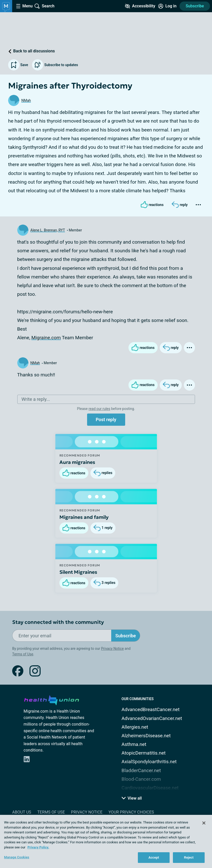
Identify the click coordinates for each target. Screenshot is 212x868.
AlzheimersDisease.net (146, 736)
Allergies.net (135, 727)
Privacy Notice (112, 649)
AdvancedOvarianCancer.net (152, 718)
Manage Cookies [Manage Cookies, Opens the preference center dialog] (17, 857)
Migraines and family (84, 517)
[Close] (204, 823)
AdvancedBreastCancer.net (151, 709)
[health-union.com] (52, 699)
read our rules (99, 409)
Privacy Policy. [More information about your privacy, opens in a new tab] (38, 847)
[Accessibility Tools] (140, 6)
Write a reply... (36, 399)
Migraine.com (46, 338)
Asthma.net (134, 744)
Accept (154, 857)
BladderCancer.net (141, 770)
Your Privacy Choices (131, 812)
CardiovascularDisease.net (150, 788)
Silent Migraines (78, 572)
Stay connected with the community (58, 622)
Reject (189, 857)
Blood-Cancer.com (141, 779)
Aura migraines (77, 462)
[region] (106, 841)
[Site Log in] (167, 6)
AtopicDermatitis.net (144, 753)
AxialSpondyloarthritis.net (149, 762)
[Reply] (180, 205)
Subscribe (195, 6)
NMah (26, 100)
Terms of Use (23, 654)
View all (132, 798)
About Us (22, 812)
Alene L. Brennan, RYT (48, 230)
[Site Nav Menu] (24, 6)
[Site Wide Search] (44, 6)
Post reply (106, 420)
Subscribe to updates (55, 65)
